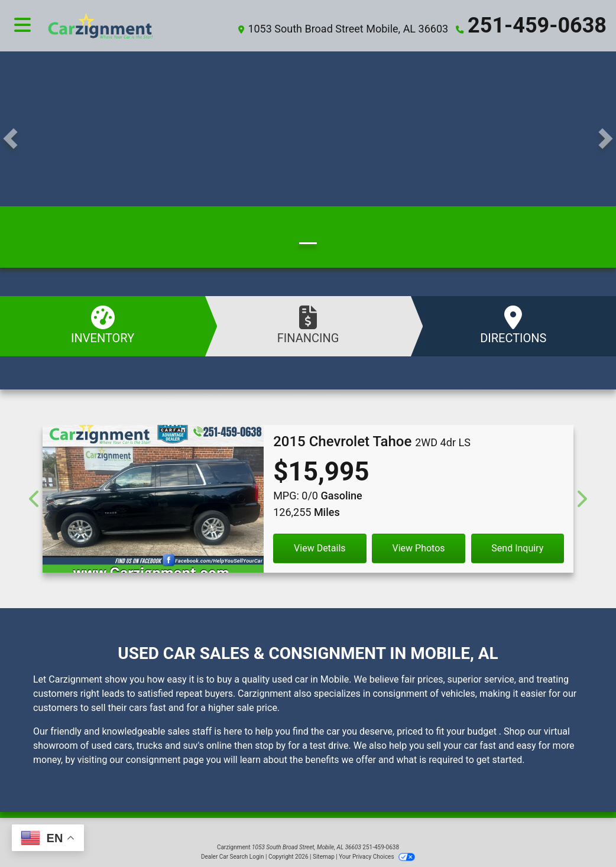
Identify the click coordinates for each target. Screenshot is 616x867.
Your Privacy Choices (377, 857)
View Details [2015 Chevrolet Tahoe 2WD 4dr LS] (320, 548)
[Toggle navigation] (22, 25)
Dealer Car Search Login (233, 857)
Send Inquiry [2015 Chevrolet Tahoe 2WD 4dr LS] (517, 548)
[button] (10, 139)
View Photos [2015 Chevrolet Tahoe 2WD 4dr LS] (419, 548)
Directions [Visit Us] (513, 325)
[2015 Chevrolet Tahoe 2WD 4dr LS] (153, 504)
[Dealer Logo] (130, 26)
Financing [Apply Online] (308, 325)
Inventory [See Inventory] (103, 325)
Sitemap (324, 857)
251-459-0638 (537, 25)
